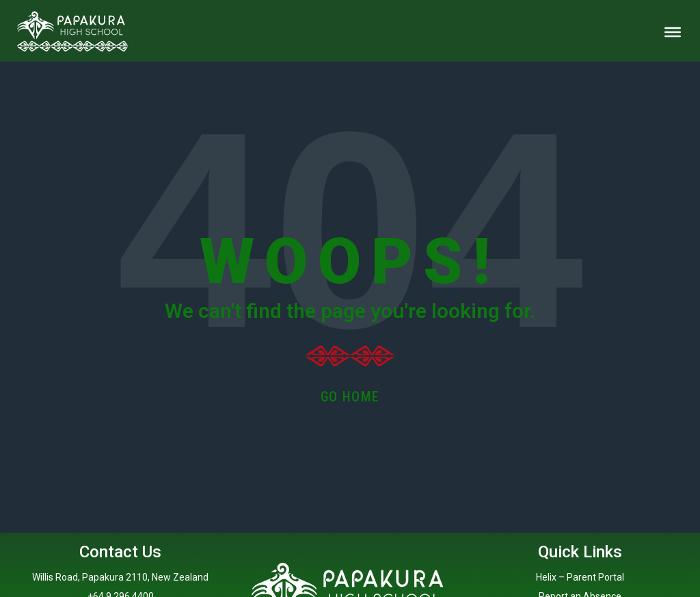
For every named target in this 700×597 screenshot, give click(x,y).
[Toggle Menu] (673, 32)
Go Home (350, 397)
